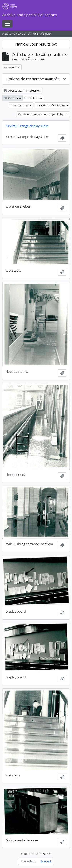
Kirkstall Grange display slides (27, 126)
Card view (12, 98)
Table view (33, 98)
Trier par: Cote (20, 105)
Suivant (46, 861)
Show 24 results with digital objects (43, 114)
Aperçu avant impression (22, 91)
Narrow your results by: (36, 44)
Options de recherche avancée (33, 79)
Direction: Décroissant (51, 105)
